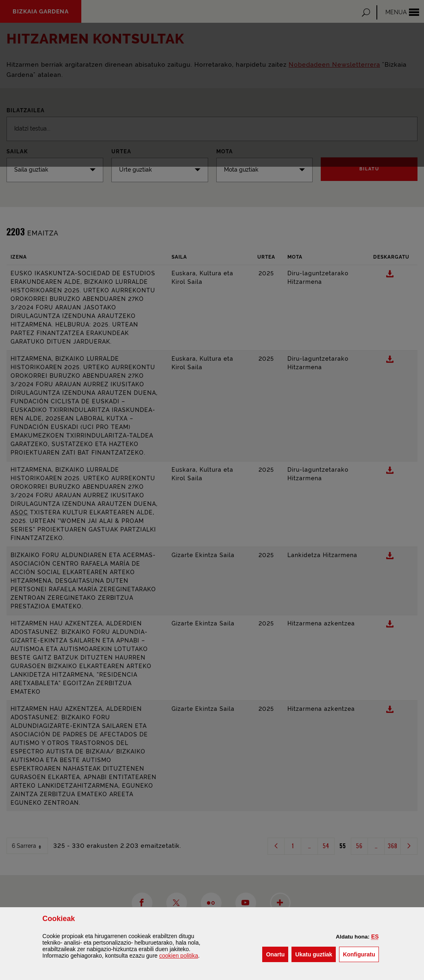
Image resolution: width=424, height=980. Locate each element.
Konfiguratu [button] (361, 954)
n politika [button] (178, 956)
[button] (375, 936)
